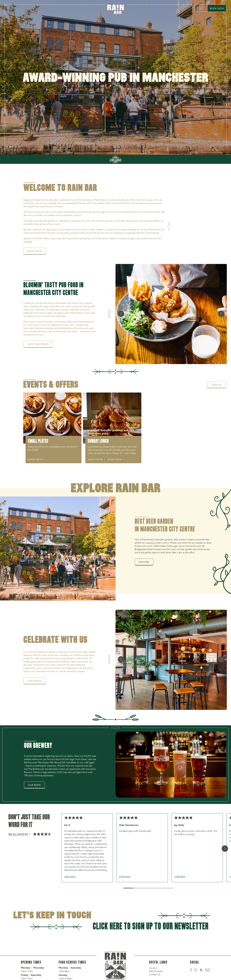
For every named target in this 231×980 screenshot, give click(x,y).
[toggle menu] (201, 8)
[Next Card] (225, 848)
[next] (8, 147)
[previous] (121, 314)
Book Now (217, 8)
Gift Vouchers (156, 971)
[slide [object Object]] (10, 147)
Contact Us (155, 974)
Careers (153, 968)
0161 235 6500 (212, 142)
